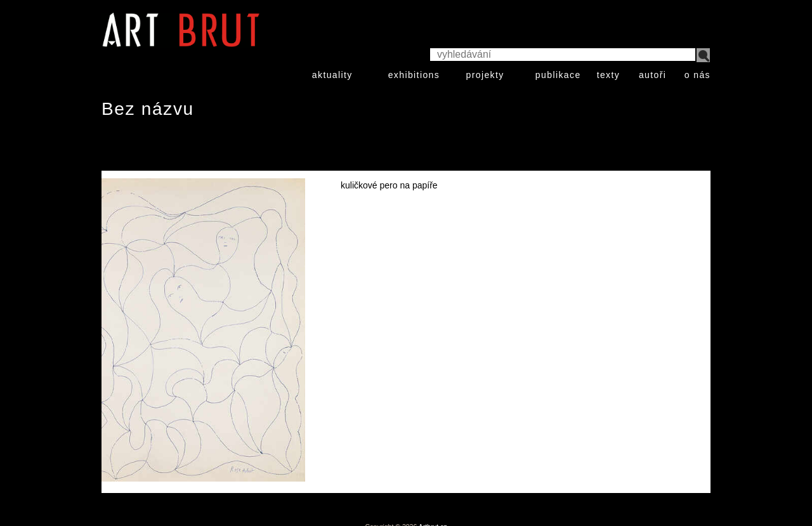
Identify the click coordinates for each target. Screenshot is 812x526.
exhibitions (414, 75)
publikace (558, 75)
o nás (697, 75)
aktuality (332, 75)
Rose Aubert (142, 148)
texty (609, 75)
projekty (485, 75)
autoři (652, 75)
